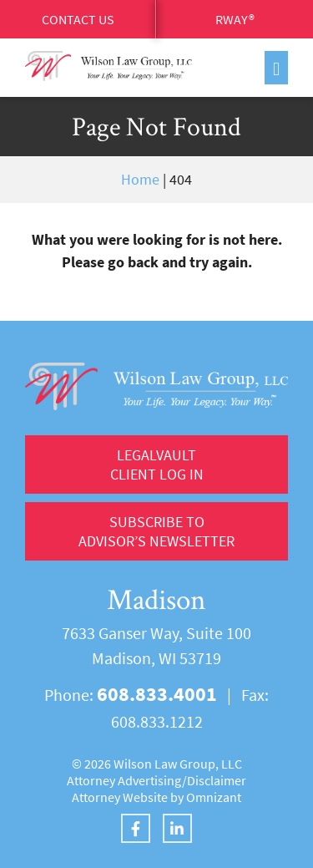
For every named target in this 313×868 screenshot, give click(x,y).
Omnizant (214, 797)
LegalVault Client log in (157, 464)
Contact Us (78, 19)
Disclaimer (217, 780)
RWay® (235, 19)
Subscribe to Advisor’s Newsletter (156, 531)
